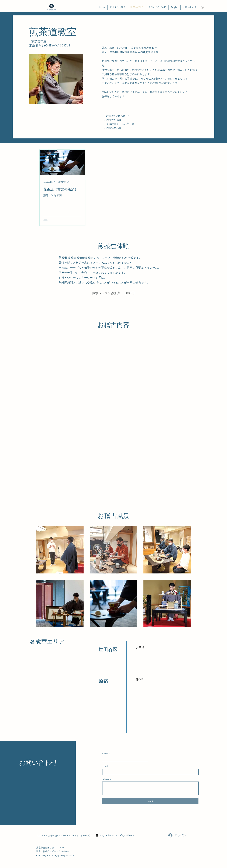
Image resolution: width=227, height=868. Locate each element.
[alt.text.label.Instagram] (202, 7)
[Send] (150, 801)
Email (105, 766)
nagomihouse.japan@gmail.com (117, 835)
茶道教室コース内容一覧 (120, 124)
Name (105, 753)
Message (107, 779)
